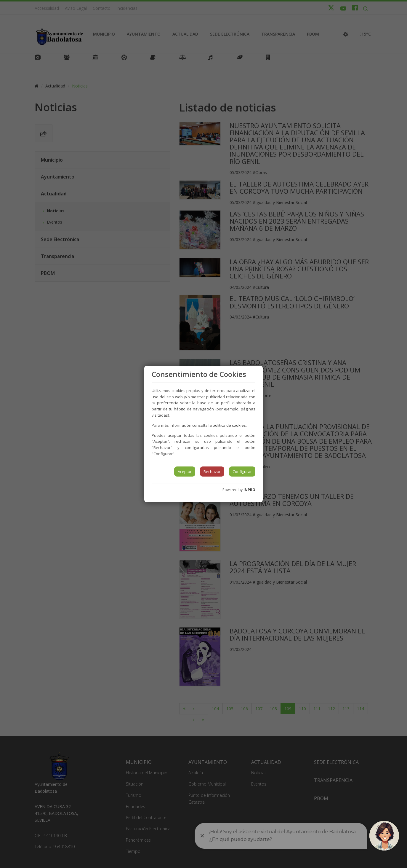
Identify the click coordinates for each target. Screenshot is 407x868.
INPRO (249, 490)
